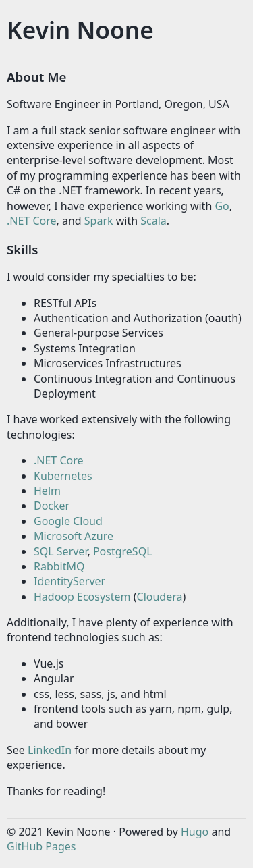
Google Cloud (68, 521)
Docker (52, 506)
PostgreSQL (123, 551)
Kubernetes (63, 476)
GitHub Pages (41, 846)
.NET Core (32, 221)
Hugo (195, 832)
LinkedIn (50, 750)
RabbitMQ (59, 566)
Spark (99, 221)
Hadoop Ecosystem (82, 597)
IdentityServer (69, 581)
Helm (47, 491)
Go (222, 206)
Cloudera (160, 597)
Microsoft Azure (74, 536)
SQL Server (60, 551)
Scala (153, 221)
